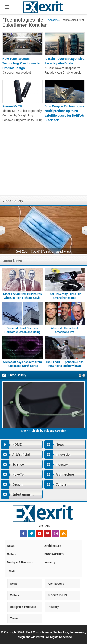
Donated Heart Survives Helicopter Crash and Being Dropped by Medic (22, 332)
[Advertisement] (44, 162)
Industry (56, 464)
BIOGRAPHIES (54, 554)
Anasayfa (53, 20)
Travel (11, 571)
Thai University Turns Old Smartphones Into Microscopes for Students (65, 298)
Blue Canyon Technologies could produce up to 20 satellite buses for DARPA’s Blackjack (64, 113)
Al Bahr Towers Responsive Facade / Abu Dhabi (64, 61)
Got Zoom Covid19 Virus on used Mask (44, 251)
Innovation (58, 454)
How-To (12, 474)
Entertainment (17, 494)
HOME (11, 444)
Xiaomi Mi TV (12, 106)
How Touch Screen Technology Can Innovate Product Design (21, 63)
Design (12, 484)
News (54, 444)
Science (12, 464)
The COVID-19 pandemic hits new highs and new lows (64, 364)
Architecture (59, 474)
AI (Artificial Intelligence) (15, 454)
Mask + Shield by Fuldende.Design (43, 431)
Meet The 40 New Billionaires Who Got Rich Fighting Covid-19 (23, 298)
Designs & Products (20, 562)
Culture (55, 484)
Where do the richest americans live (64, 330)
